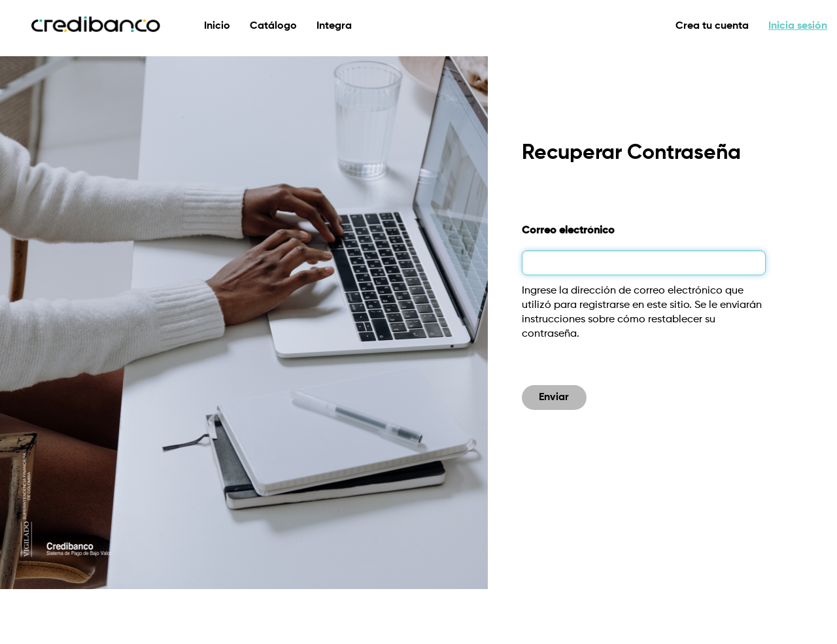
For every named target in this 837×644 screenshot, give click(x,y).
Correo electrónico (568, 231)
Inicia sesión (798, 26)
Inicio (217, 26)
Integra (334, 26)
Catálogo (273, 26)
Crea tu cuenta (712, 26)
